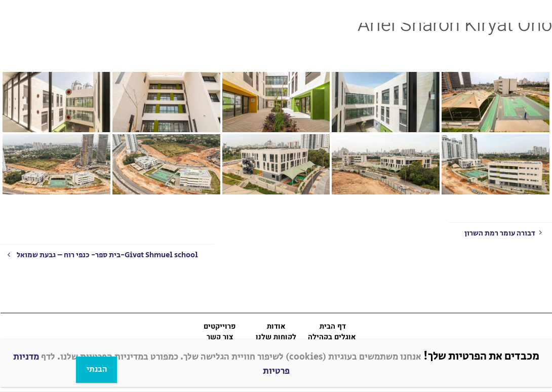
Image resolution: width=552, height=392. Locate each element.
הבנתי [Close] (97, 369)
